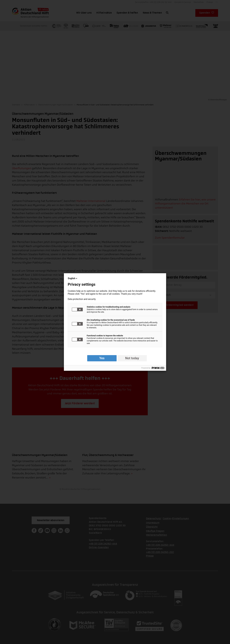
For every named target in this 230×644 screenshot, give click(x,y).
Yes (102, 358)
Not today (132, 358)
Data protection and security (82, 299)
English (73, 278)
